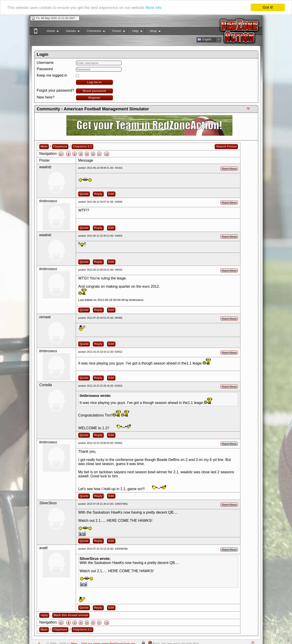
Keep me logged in (52, 75)
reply (44, 615)
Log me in (94, 82)
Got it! (268, 7)
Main (44, 146)
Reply (98, 194)
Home (50, 32)
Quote (84, 194)
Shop (153, 32)
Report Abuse (229, 168)
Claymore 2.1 (82, 146)
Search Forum (226, 146)
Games (70, 32)
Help (135, 32)
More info (154, 8)
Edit (111, 194)
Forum (116, 32)
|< (61, 154)
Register (94, 98)
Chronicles (94, 32)
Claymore (60, 146)
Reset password (94, 91)
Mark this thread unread (71, 615)
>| (107, 154)
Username (45, 63)
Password (45, 69)
